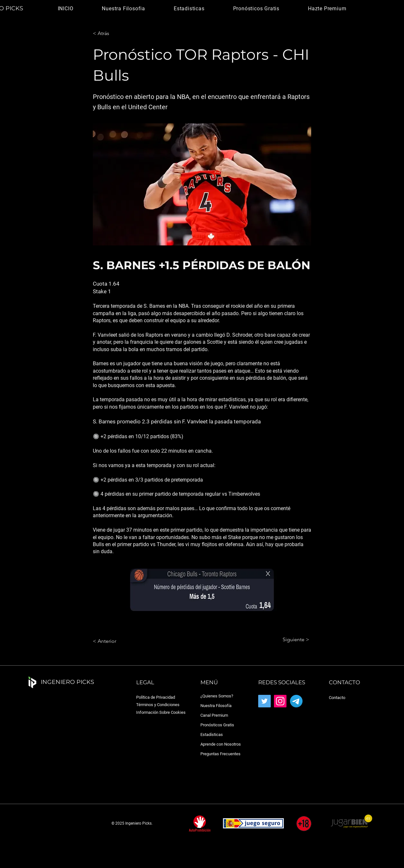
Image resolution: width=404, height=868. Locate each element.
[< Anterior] (114, 641)
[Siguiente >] (293, 640)
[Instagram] (280, 701)
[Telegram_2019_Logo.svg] (296, 701)
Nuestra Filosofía (216, 706)
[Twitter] (264, 701)
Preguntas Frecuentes (220, 754)
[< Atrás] (114, 33)
